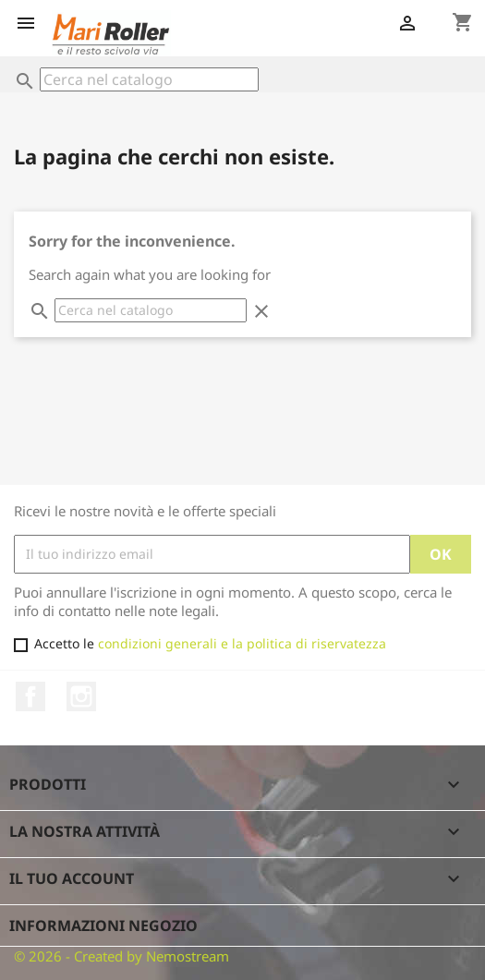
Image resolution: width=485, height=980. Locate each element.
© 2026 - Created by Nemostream (121, 956)
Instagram (81, 696)
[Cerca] (149, 79)
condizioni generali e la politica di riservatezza (242, 643)
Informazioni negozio (103, 926)
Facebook (30, 696)
